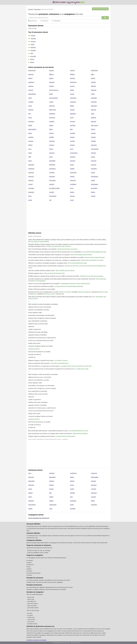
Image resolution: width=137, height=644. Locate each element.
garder (72, 489)
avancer (31, 90)
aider (93, 74)
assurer (72, 86)
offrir (30, 157)
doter (93, 114)
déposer (31, 110)
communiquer (53, 98)
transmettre (53, 196)
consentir (94, 102)
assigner (31, 86)
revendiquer (32, 505)
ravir (71, 497)
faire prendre (32, 129)
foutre (30, 133)
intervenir (94, 145)
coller (30, 98)
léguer (51, 149)
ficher (51, 129)
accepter (73, 509)
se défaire (73, 184)
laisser (32, 62)
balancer (94, 90)
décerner (52, 106)
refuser (51, 501)
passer (93, 157)
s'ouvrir (30, 184)
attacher (94, 86)
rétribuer (31, 180)
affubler (72, 74)
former (93, 129)
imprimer (52, 141)
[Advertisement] (68, 217)
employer (31, 121)
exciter (51, 125)
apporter (52, 82)
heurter (72, 137)
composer (73, 98)
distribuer (73, 114)
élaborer (94, 118)
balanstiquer (32, 94)
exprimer (73, 125)
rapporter (94, 169)
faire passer (95, 125)
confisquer (73, 473)
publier (72, 169)
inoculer (52, 145)
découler (31, 477)
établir (30, 125)
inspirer (72, 145)
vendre (93, 196)
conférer (31, 102)
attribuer (33, 47)
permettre (52, 161)
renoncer (31, 176)
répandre (52, 176)
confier (51, 102)
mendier (94, 489)
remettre (52, 173)
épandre (94, 121)
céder (93, 94)
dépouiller (31, 481)
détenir (72, 481)
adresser (31, 74)
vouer (72, 200)
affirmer (51, 74)
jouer (30, 149)
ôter (50, 493)
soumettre (94, 188)
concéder (94, 98)
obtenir (30, 493)
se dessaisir (95, 184)
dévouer (94, 110)
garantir (93, 133)
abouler (52, 70)
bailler (72, 90)
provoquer (52, 169)
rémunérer (73, 173)
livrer (72, 149)
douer (30, 118)
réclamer (31, 501)
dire (29, 114)
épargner (94, 485)
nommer (52, 153)
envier (72, 485)
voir (50, 200)
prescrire (94, 161)
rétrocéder (52, 180)
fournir (32, 59)
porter (33, 44)
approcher (73, 82)
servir (72, 188)
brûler (51, 94)
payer (30, 161)
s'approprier (53, 505)
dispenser (52, 114)
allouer (93, 78)
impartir (93, 137)
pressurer (94, 493)
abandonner (32, 70)
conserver (94, 473)
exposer (33, 41)
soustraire (94, 505)
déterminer (53, 110)
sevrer (72, 505)
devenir (72, 110)
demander (52, 477)
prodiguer (31, 169)
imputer (72, 141)
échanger (52, 118)
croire (30, 106)
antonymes (54, 14)
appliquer (31, 82)
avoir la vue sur (54, 90)
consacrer (73, 102)
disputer (94, 481)
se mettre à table (54, 188)
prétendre (52, 165)
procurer (94, 165)
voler (51, 509)
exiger (30, 489)
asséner (93, 82)
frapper (51, 133)
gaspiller (31, 137)
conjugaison (69, 14)
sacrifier (52, 184)
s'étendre (73, 180)
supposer (31, 192)
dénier (72, 477)
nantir (30, 153)
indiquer (94, 141)
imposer (31, 141)
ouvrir (51, 157)
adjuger (72, 70)
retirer (93, 501)
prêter (72, 165)
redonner (31, 173)
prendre (72, 493)
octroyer (94, 153)
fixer (71, 129)
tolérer (93, 192)
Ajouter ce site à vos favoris (100, 9)
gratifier (52, 137)
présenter (31, 165)
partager (73, 157)
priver (30, 497)
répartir (72, 176)
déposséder (95, 477)
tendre (72, 192)
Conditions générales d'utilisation (37, 640)
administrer (94, 70)
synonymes (43, 14)
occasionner (74, 153)
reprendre (73, 501)
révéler (33, 36)
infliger (30, 145)
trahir (30, 196)
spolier (30, 509)
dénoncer (94, 106)
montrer (33, 38)
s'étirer (93, 180)
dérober (52, 481)
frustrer (51, 489)
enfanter (52, 121)
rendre (93, 173)
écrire (72, 118)
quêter (51, 497)
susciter (52, 192)
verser (30, 200)
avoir (30, 473)
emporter (31, 485)
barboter (52, 473)
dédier (72, 106)
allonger (73, 78)
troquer (72, 196)
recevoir (93, 497)
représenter (95, 176)
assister (51, 86)
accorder (33, 56)
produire (33, 50)
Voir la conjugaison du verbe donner (39, 518)
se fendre (31, 188)
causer (72, 94)
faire (32, 53)
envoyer (73, 121)
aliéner (30, 78)
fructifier (73, 133)
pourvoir (73, 161)
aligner (51, 78)
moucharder (95, 149)
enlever (51, 485)
